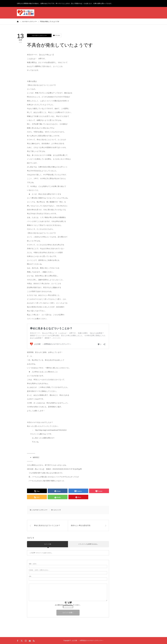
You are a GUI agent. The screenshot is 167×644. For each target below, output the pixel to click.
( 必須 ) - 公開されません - (39, 570)
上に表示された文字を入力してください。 (68, 605)
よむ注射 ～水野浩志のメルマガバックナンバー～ (88, 641)
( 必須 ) (33, 564)
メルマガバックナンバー (39, 35)
